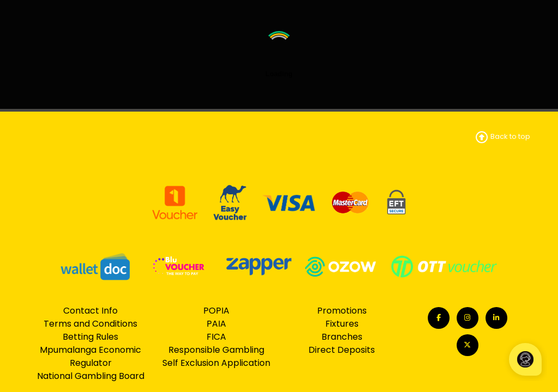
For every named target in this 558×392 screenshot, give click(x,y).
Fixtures (342, 324)
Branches (342, 337)
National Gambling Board (91, 376)
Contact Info (90, 311)
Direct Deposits (342, 350)
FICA (216, 337)
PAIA (216, 324)
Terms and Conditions (90, 324)
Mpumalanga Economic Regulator (90, 356)
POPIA (216, 311)
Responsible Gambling (216, 350)
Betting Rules (90, 337)
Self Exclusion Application (216, 363)
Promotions (342, 311)
